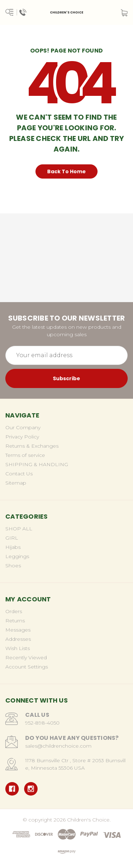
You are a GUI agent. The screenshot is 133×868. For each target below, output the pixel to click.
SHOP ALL (19, 529)
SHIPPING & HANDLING (37, 464)
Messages (18, 630)
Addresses (18, 639)
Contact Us (19, 474)
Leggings (17, 556)
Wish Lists (18, 648)
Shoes (13, 566)
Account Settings (27, 667)
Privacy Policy (22, 437)
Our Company (23, 427)
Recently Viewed (26, 657)
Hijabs (13, 547)
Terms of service (25, 455)
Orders (14, 611)
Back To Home (66, 171)
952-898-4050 (42, 723)
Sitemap (16, 483)
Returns (15, 621)
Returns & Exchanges (32, 446)
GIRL (12, 538)
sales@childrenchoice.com (58, 746)
